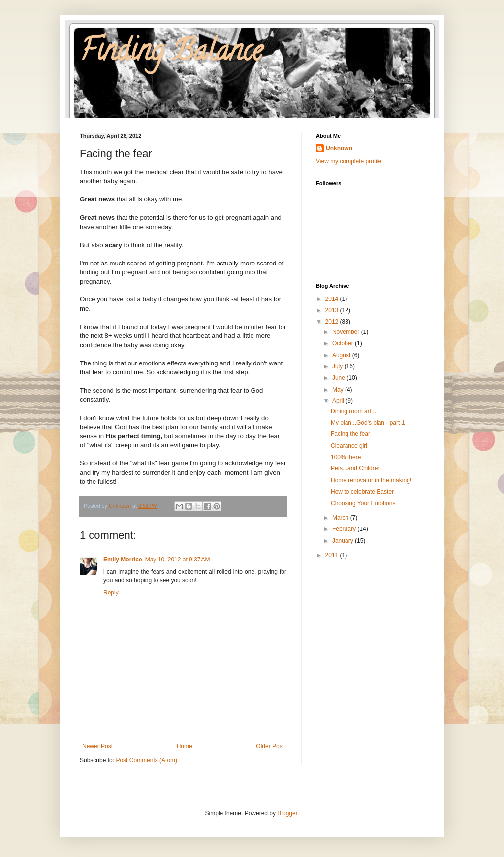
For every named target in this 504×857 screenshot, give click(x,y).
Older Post (270, 746)
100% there (346, 457)
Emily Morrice (123, 560)
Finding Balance (171, 54)
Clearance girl (349, 446)
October (344, 343)
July (338, 366)
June (339, 378)
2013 (333, 310)
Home (185, 746)
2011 (333, 555)
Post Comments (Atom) (146, 760)
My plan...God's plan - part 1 (368, 423)
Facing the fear (350, 434)
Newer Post (97, 746)
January (344, 541)
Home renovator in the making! (371, 480)
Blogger (287, 813)
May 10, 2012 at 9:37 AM (178, 560)
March (341, 518)
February (345, 529)
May (339, 390)
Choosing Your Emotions (363, 503)
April (339, 401)
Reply (111, 593)
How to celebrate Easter (362, 492)
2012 (333, 322)
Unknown (339, 148)
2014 (333, 299)
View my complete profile (349, 161)
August (342, 355)
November (347, 332)
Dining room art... (353, 411)
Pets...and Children (356, 468)
